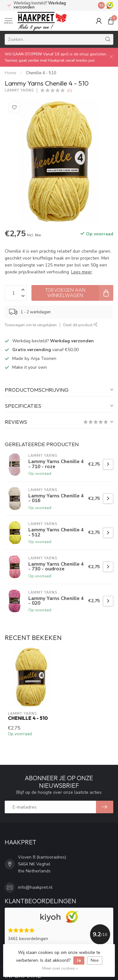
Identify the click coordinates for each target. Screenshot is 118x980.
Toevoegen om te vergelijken (31, 325)
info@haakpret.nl (35, 887)
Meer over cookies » (60, 968)
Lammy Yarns (19, 90)
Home (11, 73)
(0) (70, 90)
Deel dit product (80, 325)
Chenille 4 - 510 (41, 73)
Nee (95, 960)
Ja (79, 960)
